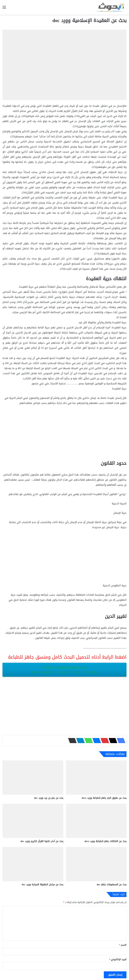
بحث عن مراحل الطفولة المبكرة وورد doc (43, 885)
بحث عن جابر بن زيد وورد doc (49, 798)
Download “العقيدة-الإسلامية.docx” (64, 669)
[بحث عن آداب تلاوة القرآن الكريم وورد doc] (33, 821)
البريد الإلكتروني (118, 959)
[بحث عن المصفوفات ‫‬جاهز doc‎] (96, 864)
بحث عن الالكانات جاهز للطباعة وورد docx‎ (105, 841)
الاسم (123, 945)
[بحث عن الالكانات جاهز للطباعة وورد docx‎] (96, 821)
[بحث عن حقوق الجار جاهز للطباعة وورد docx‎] (96, 778)
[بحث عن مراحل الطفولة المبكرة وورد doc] (33, 864)
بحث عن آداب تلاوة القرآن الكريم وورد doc (42, 841)
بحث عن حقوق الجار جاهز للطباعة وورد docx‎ (104, 798)
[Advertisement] (64, 434)
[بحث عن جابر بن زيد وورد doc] (33, 778)
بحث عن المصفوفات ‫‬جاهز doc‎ (112, 885)
